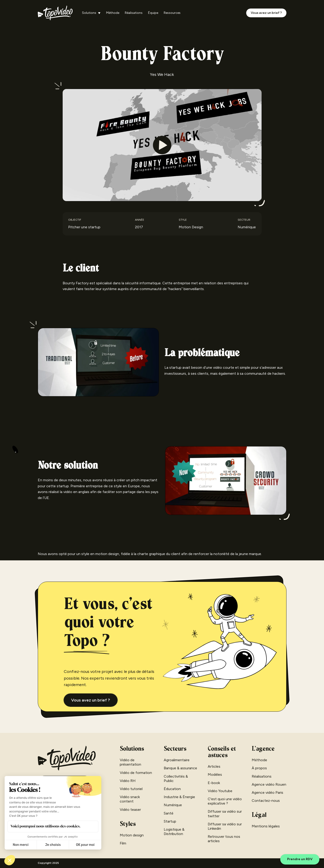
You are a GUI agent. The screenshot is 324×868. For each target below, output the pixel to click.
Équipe (153, 13)
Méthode (113, 13)
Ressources (172, 13)
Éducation (172, 789)
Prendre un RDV (300, 859)
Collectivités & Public (176, 779)
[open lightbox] (162, 145)
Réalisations (134, 13)
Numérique (173, 805)
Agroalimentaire (177, 760)
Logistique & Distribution (174, 832)
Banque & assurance (180, 768)
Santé (169, 813)
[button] (91, 13)
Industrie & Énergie (179, 797)
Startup (170, 821)
